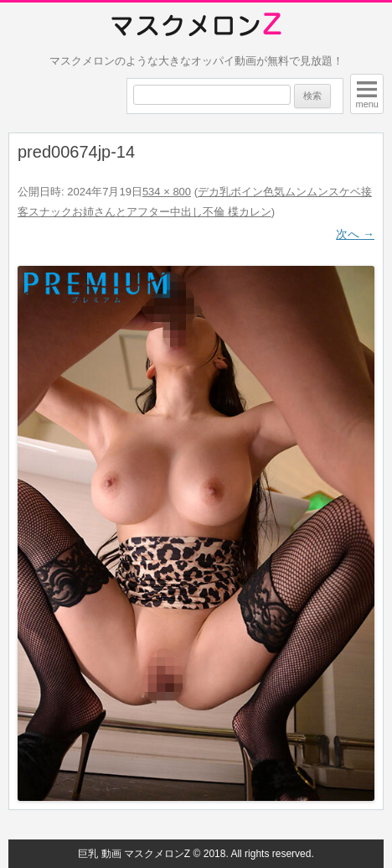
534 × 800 (167, 192)
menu (367, 104)
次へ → (355, 234)
